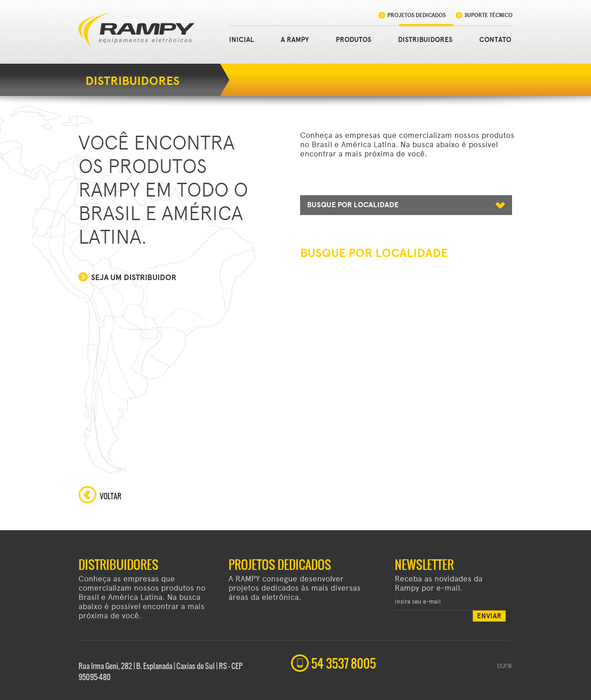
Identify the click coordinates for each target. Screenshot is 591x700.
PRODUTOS (353, 40)
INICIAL (241, 40)
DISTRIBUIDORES (425, 40)
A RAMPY (295, 40)
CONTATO (495, 40)
